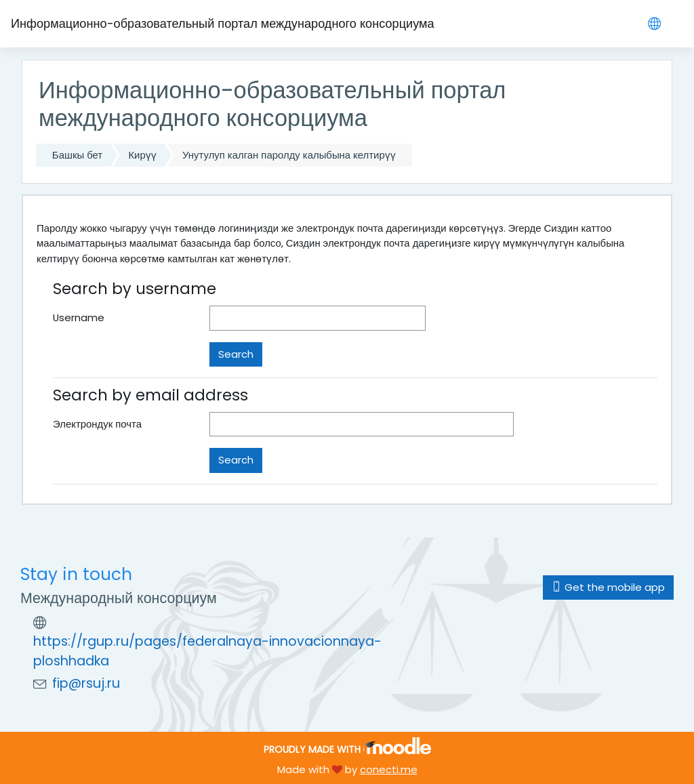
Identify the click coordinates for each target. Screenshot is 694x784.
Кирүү (142, 155)
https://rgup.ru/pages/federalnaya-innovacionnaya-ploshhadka (207, 651)
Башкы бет (77, 155)
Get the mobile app (608, 587)
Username (79, 317)
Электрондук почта (97, 424)
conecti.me (389, 769)
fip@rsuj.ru (86, 683)
